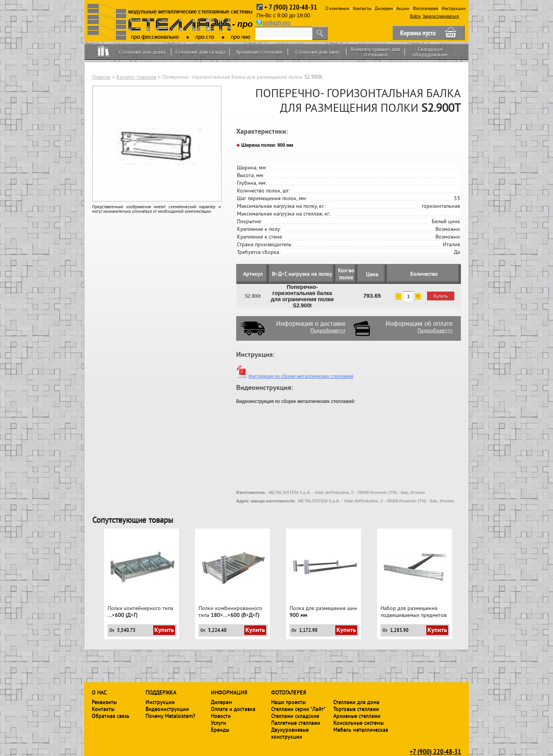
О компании (337, 8)
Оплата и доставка (233, 709)
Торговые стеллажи (356, 709)
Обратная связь (111, 716)
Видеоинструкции (167, 709)
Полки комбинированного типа (230, 612)
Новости (221, 716)
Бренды (220, 729)
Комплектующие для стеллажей (376, 52)
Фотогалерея (426, 8)
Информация (229, 692)
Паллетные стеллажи (296, 723)
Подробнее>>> (328, 330)
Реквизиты (104, 702)
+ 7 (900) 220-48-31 (291, 7)
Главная (101, 77)
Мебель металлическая (361, 729)
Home (103, 51)
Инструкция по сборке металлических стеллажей (295, 376)
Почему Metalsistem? (170, 716)
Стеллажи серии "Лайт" (298, 709)
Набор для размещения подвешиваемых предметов (414, 612)
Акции (403, 8)
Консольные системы (358, 723)
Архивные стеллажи (259, 52)
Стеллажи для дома (142, 52)
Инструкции (454, 8)
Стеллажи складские (295, 716)
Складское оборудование (430, 52)
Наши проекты (288, 702)
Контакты (362, 8)
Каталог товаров (136, 77)
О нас (99, 692)
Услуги (219, 723)
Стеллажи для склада (200, 52)
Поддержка (161, 692)
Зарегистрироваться (441, 16)
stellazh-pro (276, 23)
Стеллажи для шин (317, 52)
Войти (415, 16)
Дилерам (384, 8)
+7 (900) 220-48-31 (435, 751)
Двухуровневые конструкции (290, 733)
